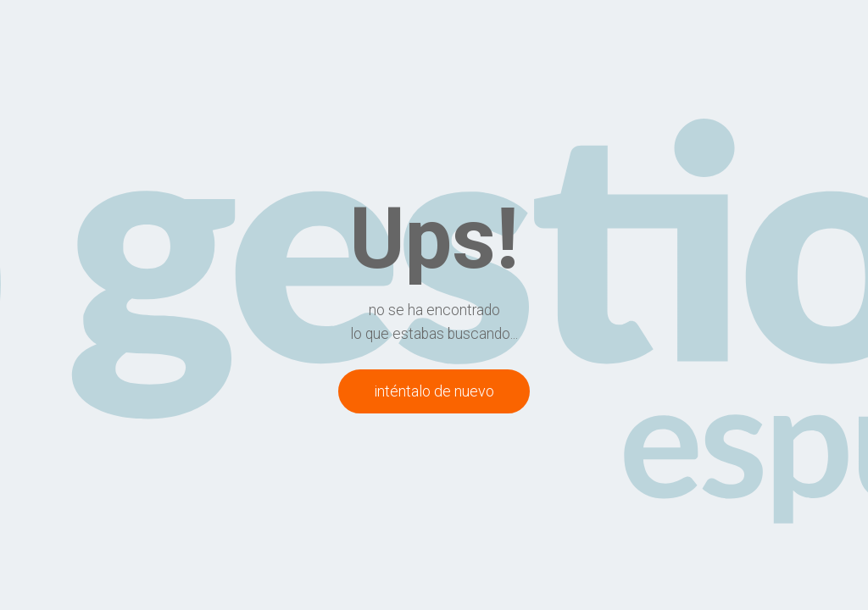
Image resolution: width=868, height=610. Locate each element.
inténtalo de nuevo (434, 391)
